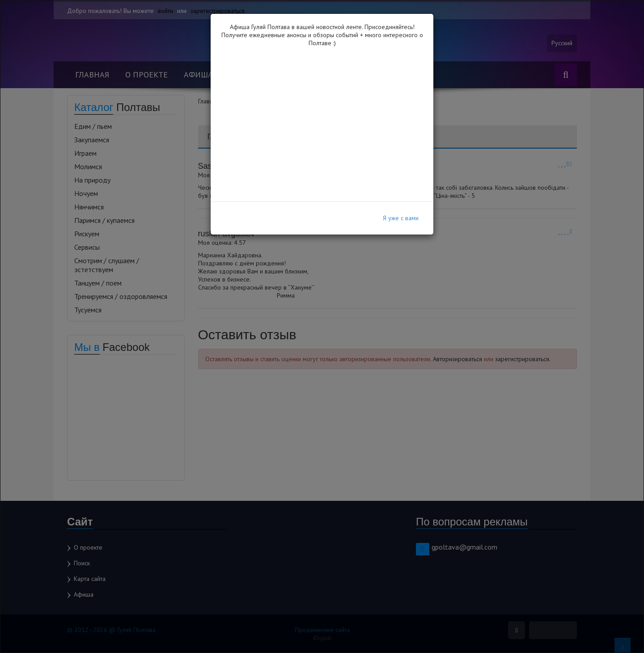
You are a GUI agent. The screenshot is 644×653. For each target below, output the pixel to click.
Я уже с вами (401, 218)
